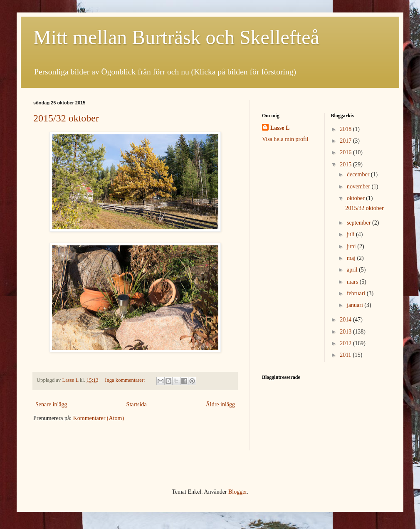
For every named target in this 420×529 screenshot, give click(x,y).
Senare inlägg (51, 404)
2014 (346, 320)
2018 (346, 129)
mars (353, 282)
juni (352, 246)
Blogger (237, 492)
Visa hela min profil (285, 139)
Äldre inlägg (220, 404)
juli (351, 234)
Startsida (137, 404)
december (359, 174)
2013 (346, 332)
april (353, 270)
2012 (346, 343)
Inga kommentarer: (125, 380)
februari (357, 293)
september (359, 223)
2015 (346, 164)
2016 (346, 152)
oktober (356, 198)
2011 (346, 355)
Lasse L (280, 128)
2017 (346, 141)
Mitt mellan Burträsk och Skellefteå (176, 37)
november (359, 187)
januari (356, 305)
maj (352, 258)
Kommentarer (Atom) (99, 418)
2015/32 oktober (66, 118)
